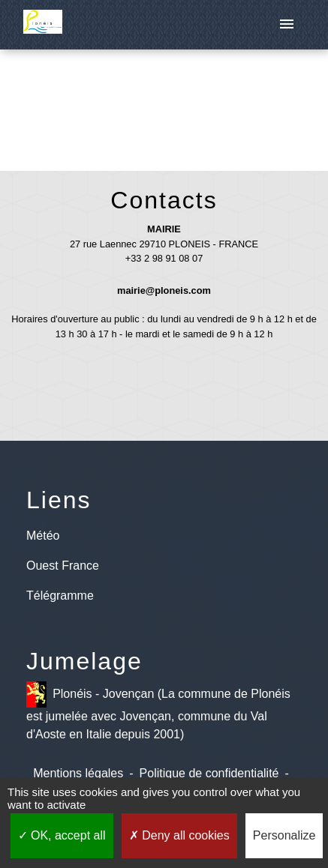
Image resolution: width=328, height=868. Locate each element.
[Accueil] (43, 24)
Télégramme (60, 596)
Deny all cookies (179, 835)
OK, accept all (62, 835)
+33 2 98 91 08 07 (164, 258)
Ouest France (63, 566)
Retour (164, 103)
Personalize (284, 835)
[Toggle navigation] (287, 25)
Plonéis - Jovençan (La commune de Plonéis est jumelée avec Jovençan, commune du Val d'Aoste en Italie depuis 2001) (158, 711)
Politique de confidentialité (209, 773)
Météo (43, 536)
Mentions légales (78, 773)
